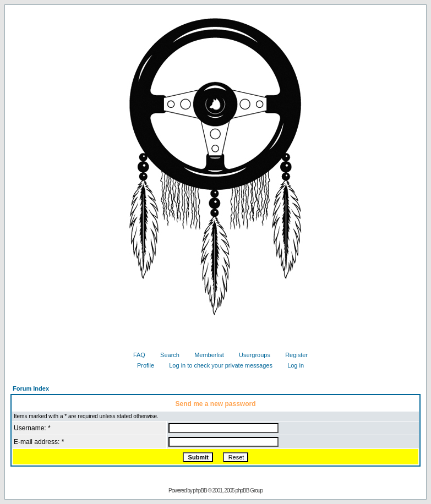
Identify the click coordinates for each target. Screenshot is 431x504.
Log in (291, 365)
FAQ (135, 355)
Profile (141, 365)
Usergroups (250, 355)
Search (166, 355)
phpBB (200, 491)
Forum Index (31, 388)
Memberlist (205, 355)
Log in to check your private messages (217, 365)
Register (292, 355)
